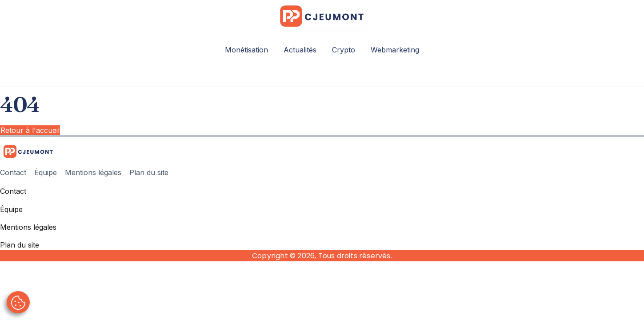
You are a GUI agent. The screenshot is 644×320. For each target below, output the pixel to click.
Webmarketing (395, 50)
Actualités (300, 50)
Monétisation (246, 50)
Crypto (344, 50)
